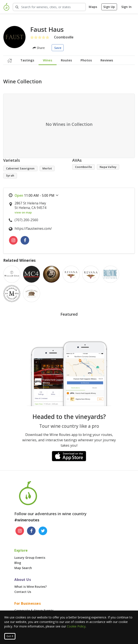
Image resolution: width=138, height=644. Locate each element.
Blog (18, 563)
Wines (48, 60)
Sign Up (109, 7)
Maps (93, 7)
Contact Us (23, 592)
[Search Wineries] (49, 7)
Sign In (126, 7)
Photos (86, 60)
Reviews (107, 60)
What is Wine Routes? (31, 587)
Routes (66, 60)
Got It (10, 636)
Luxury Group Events (30, 558)
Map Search (23, 568)
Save (58, 48)
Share (39, 48)
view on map (23, 212)
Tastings (27, 60)
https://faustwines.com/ (33, 229)
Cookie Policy (76, 626)
